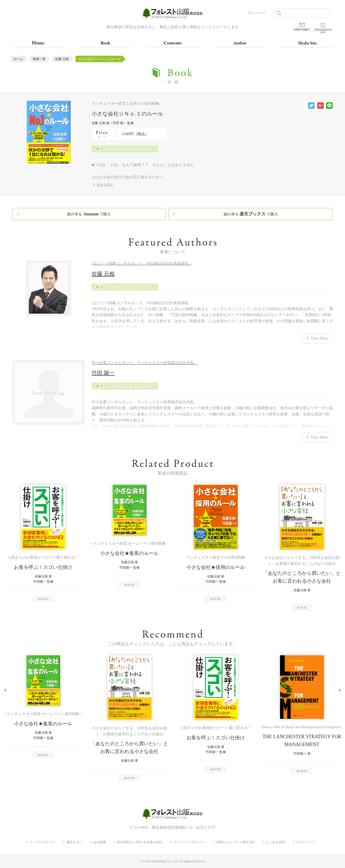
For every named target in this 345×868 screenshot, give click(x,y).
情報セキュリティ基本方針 (236, 842)
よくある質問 (275, 842)
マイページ (257, 13)
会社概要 (100, 842)
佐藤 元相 (62, 59)
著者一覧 (39, 59)
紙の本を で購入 (89, 214)
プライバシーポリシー (189, 842)
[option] (43, 544)
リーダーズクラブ (43, 842)
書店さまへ (74, 842)
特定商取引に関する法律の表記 (140, 842)
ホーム (18, 59)
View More (319, 338)
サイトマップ (306, 842)
